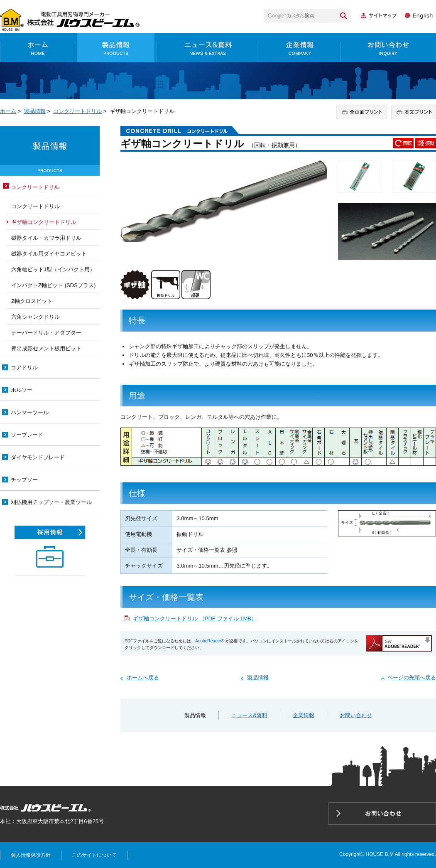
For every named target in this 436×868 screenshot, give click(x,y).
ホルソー (22, 390)
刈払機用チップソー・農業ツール (51, 502)
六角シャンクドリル (36, 317)
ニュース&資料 (208, 48)
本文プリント (414, 112)
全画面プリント (362, 112)
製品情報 (116, 48)
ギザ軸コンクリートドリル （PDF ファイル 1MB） (195, 618)
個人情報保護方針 (31, 855)
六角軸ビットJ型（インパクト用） (53, 269)
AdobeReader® (210, 641)
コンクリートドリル (77, 111)
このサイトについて (94, 855)
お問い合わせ (388, 48)
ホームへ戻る (143, 677)
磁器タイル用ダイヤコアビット (49, 254)
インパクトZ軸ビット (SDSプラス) (53, 285)
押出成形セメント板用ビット (46, 348)
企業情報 (300, 48)
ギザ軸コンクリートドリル (44, 222)
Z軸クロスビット (32, 301)
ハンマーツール (30, 412)
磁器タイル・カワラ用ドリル (46, 238)
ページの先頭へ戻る (412, 677)
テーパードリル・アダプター (46, 333)
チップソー (24, 480)
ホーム (38, 48)
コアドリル (24, 368)
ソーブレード (27, 435)
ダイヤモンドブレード (38, 457)
